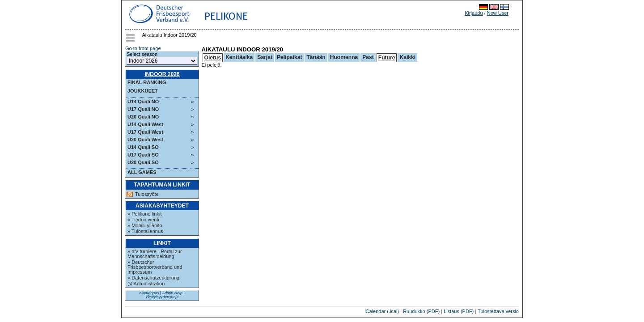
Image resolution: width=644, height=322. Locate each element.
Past (368, 57)
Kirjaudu (474, 13)
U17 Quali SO (143, 155)
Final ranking (147, 82)
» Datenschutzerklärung (153, 278)
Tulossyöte (147, 194)
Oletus (213, 58)
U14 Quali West (145, 124)
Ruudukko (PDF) (421, 311)
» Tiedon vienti (143, 220)
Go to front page (143, 48)
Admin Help (172, 293)
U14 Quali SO (143, 147)
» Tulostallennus (145, 231)
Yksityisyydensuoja (162, 297)
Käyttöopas (149, 293)
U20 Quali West (145, 140)
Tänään (316, 57)
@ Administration (146, 284)
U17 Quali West (145, 132)
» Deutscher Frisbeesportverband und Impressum (155, 267)
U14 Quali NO (143, 102)
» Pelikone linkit (144, 214)
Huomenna (344, 57)
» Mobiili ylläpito (145, 225)
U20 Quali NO (143, 117)
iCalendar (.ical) (382, 311)
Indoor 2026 (162, 74)
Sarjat (265, 57)
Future (387, 58)
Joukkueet (143, 91)
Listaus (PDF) (459, 311)
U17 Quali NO (143, 109)
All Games (142, 172)
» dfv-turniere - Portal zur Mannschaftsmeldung (155, 254)
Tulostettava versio (498, 311)
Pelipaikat (289, 57)
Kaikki (407, 57)
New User (498, 13)
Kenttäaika (239, 57)
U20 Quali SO (143, 162)
